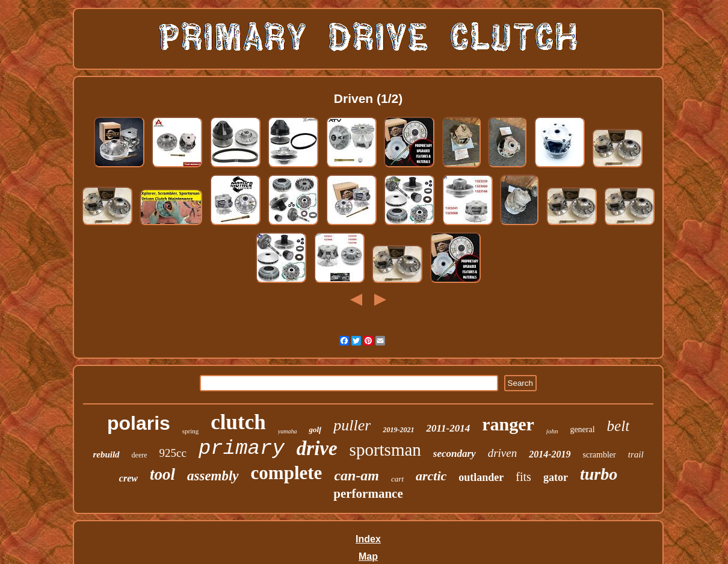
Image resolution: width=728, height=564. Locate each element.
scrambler (600, 455)
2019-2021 (398, 430)
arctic (431, 476)
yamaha (288, 431)
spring (191, 431)
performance (368, 494)
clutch (238, 422)
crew (128, 478)
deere (140, 455)
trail (636, 454)
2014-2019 (550, 454)
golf (315, 429)
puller (352, 425)
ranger (508, 424)
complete (287, 473)
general (582, 429)
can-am (356, 476)
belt (618, 426)
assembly (213, 476)
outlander (481, 477)
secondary (455, 454)
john (552, 431)
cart (397, 479)
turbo (599, 474)
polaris (139, 423)
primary (242, 448)
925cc (173, 453)
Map (368, 556)
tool (162, 474)
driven (503, 453)
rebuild (106, 454)
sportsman (385, 450)
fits (523, 477)
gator (556, 477)
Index (368, 539)
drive (317, 448)
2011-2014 (448, 428)
